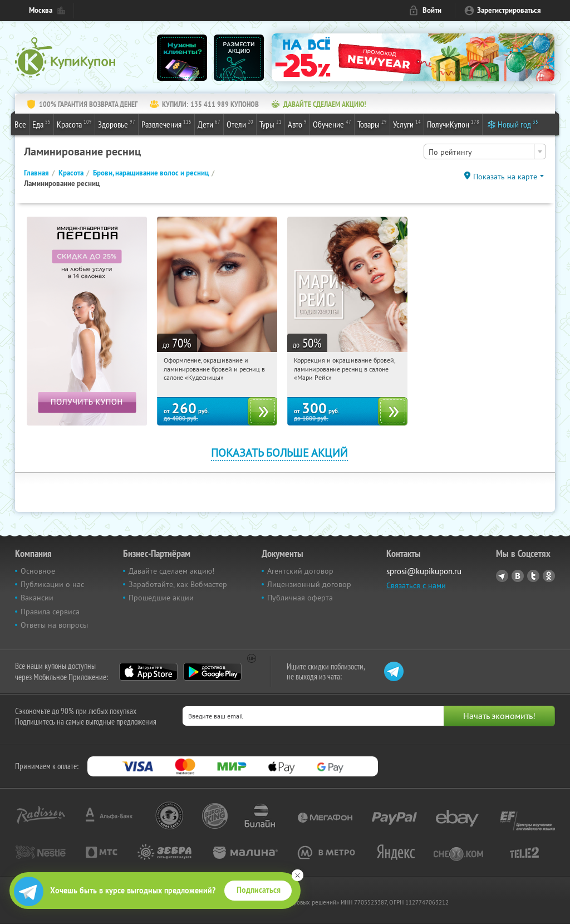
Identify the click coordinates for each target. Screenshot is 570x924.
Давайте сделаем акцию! (171, 571)
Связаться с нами (416, 585)
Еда (41, 124)
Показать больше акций (279, 453)
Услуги (407, 124)
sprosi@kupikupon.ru (424, 571)
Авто (297, 124)
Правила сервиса (50, 612)
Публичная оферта (300, 598)
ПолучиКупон (453, 124)
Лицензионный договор (309, 584)
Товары (372, 124)
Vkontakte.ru (518, 576)
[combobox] (485, 151)
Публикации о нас (52, 584)
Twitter (533, 576)
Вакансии (37, 598)
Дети (209, 124)
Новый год (518, 124)
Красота (74, 124)
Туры (271, 124)
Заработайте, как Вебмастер (178, 584)
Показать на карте (505, 177)
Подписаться (259, 890)
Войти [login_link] (432, 10)
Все (20, 124)
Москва (41, 10)
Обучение (332, 124)
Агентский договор (300, 571)
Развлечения (166, 124)
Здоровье (117, 124)
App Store (148, 672)
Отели (240, 124)
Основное (38, 571)
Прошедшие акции (161, 598)
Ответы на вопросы (54, 625)
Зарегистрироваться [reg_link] (509, 10)
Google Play (212, 672)
